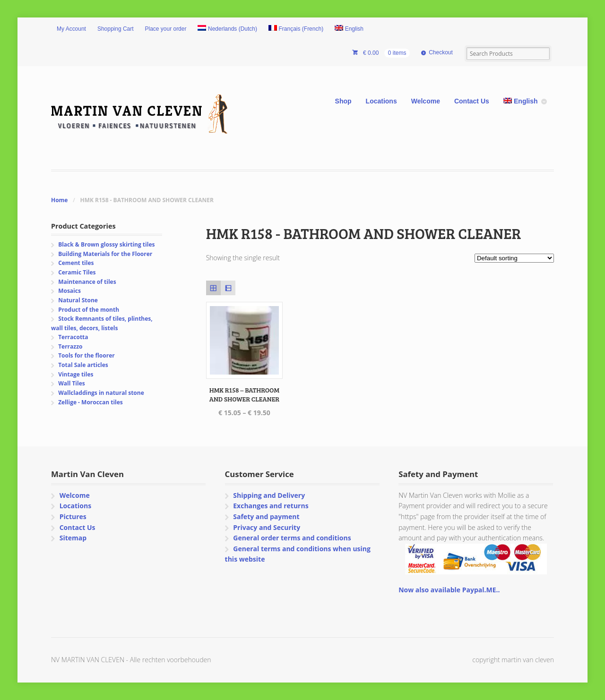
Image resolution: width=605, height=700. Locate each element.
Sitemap (73, 538)
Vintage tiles (76, 374)
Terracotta (73, 337)
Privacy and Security (267, 527)
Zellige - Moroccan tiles (91, 402)
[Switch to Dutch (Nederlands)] (227, 29)
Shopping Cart (116, 29)
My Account (71, 29)
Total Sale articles (83, 365)
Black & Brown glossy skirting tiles (106, 244)
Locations (381, 101)
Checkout (441, 52)
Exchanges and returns (271, 506)
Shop (343, 101)
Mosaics (69, 291)
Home (59, 200)
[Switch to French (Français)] (296, 29)
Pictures (73, 516)
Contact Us (472, 101)
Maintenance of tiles (87, 282)
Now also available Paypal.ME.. (449, 590)
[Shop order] (514, 258)
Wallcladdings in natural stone (101, 393)
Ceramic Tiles (77, 272)
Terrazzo (70, 346)
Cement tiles (76, 263)
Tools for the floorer (86, 355)
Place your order (166, 29)
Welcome (426, 101)
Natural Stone (78, 300)
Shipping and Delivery (269, 495)
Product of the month (89, 310)
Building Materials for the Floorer (105, 254)
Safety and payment (266, 516)
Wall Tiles (72, 383)
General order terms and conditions (292, 538)
